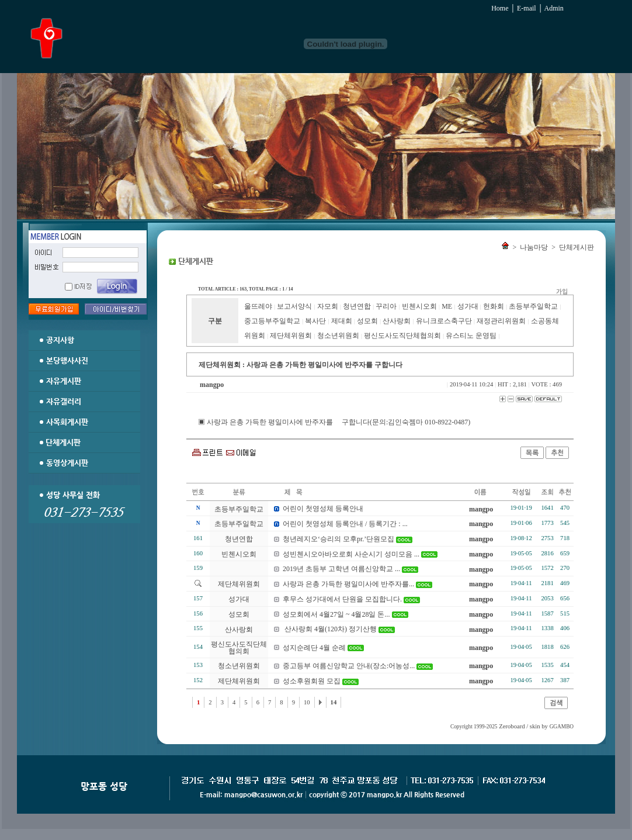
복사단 (315, 321)
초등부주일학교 (533, 306)
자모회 (328, 306)
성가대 (468, 306)
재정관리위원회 (501, 321)
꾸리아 (386, 306)
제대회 (342, 321)
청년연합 (357, 306)
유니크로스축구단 (444, 321)
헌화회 (494, 306)
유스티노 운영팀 (471, 336)
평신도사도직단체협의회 (402, 336)
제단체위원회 (291, 336)
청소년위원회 (338, 336)
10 (307, 702)
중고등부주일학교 (272, 321)
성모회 (367, 321)
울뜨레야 (258, 306)
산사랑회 (397, 321)
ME (447, 306)
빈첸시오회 (419, 306)
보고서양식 (294, 306)
